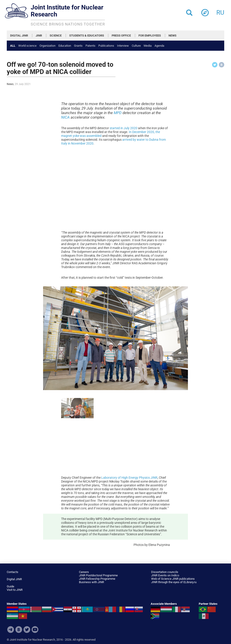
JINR (39, 36)
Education (65, 46)
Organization (47, 46)
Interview (123, 46)
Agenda (159, 46)
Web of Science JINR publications (173, 579)
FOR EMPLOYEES (150, 36)
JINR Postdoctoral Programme (98, 575)
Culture (136, 46)
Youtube (35, 630)
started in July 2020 (124, 128)
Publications (106, 46)
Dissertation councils (165, 572)
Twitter (27, 630)
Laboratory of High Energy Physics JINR (129, 478)
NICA (65, 117)
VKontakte (19, 630)
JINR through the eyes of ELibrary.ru (174, 582)
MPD (118, 113)
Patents (90, 46)
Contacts (13, 572)
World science (27, 46)
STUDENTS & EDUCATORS (87, 36)
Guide (10, 586)
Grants (78, 46)
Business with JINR (91, 582)
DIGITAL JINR (19, 36)
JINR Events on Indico (165, 575)
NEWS (172, 36)
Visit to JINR (15, 590)
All (13, 46)
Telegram (11, 630)
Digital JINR (14, 579)
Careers (84, 572)
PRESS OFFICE (121, 36)
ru (220, 11)
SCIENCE (56, 36)
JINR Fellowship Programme (97, 579)
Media (148, 46)
